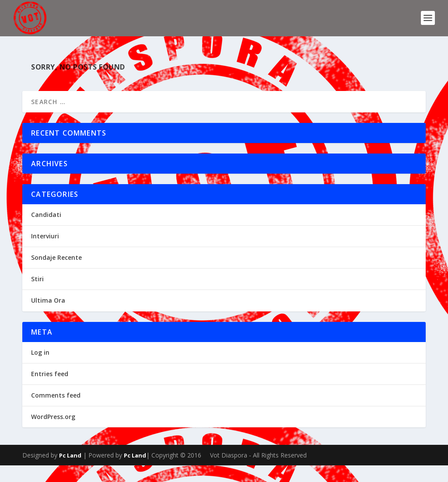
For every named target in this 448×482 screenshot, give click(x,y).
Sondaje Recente (56, 274)
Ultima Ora (48, 317)
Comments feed (56, 412)
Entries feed (50, 391)
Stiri (37, 296)
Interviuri (45, 253)
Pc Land (70, 472)
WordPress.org (53, 434)
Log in (40, 369)
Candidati (46, 231)
